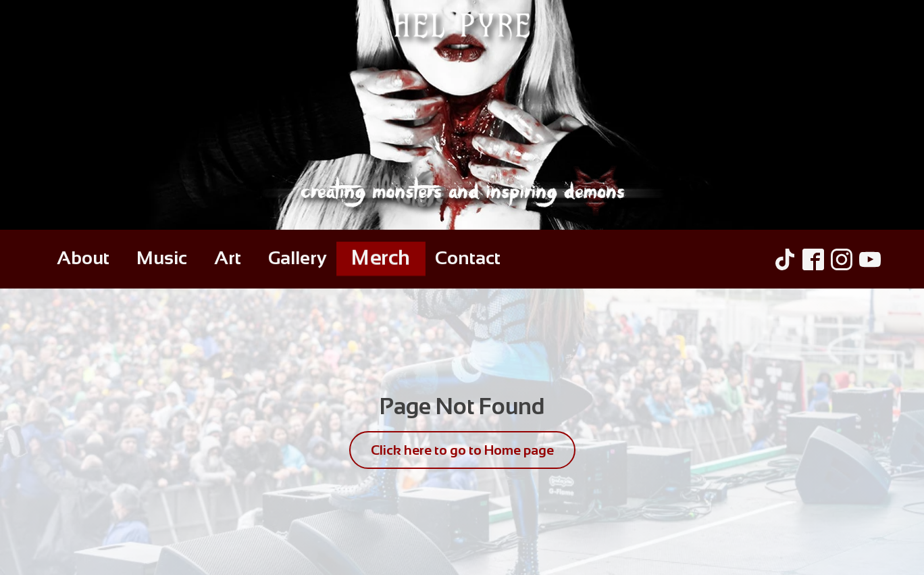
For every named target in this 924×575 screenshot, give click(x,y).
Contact (468, 258)
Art (228, 258)
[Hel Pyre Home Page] (462, 115)
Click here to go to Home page (462, 450)
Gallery (298, 258)
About (83, 258)
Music (162, 258)
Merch (381, 258)
